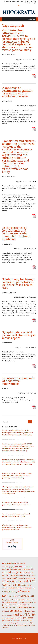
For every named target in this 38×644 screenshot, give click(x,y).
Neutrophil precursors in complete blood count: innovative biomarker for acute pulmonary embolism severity (17, 475)
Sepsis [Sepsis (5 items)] (25, 621)
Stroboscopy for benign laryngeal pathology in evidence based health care (18, 283)
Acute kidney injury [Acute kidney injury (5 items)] (9, 567)
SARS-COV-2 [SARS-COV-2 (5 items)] (17, 621)
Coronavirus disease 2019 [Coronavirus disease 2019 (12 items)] (20, 581)
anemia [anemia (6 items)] (20, 567)
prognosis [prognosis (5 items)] (9, 615)
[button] (30, 19)
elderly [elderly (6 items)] (6, 592)
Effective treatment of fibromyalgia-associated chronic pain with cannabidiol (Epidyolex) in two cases (17, 527)
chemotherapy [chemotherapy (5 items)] (25, 569)
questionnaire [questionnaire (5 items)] (7, 618)
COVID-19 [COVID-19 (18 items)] (11, 585)
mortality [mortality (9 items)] (22, 607)
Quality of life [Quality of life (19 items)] (24, 615)
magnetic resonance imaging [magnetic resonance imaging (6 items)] (15, 605)
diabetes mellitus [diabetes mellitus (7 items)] (17, 588)
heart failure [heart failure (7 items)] (14, 596)
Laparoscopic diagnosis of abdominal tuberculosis (18, 381)
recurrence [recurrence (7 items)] (18, 618)
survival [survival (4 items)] (13, 625)
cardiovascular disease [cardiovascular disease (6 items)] (11, 569)
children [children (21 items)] (13, 572)
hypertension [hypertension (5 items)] (29, 600)
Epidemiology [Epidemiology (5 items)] (14, 592)
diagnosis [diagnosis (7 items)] (30, 588)
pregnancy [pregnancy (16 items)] (18, 611)
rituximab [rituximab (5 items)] (9, 621)
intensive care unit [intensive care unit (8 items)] (11, 602)
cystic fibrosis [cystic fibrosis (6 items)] (26, 585)
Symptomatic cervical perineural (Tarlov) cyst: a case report (19, 335)
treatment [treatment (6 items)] (20, 625)
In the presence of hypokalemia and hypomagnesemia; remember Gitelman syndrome (16, 233)
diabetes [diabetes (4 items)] (5, 588)
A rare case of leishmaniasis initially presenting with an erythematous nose (18, 92)
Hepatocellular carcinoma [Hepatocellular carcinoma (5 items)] (15, 600)
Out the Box (22, 638)
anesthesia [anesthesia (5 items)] (28, 567)
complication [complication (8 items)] (11, 578)
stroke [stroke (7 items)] (6, 625)
